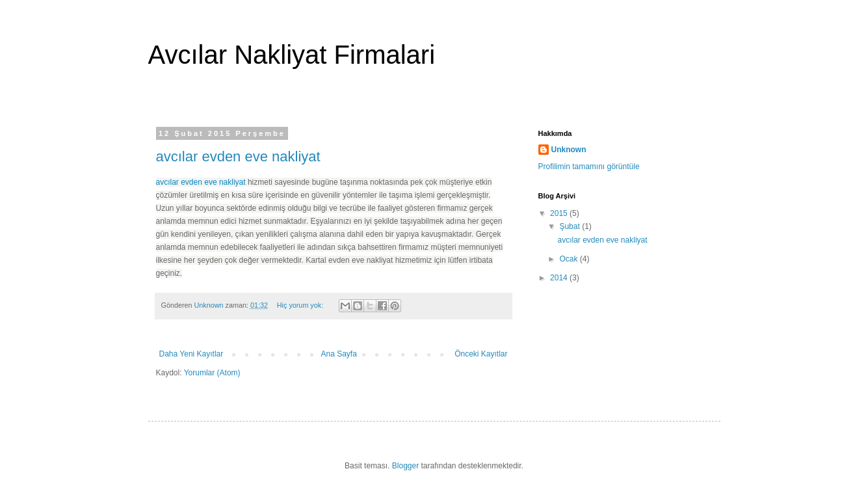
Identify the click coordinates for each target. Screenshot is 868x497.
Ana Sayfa (339, 354)
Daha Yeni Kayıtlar (191, 354)
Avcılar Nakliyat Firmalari (292, 55)
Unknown (569, 150)
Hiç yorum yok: (301, 305)
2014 (560, 278)
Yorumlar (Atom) (212, 373)
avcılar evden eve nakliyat (238, 156)
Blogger (405, 466)
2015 (560, 213)
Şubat (571, 226)
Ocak (569, 259)
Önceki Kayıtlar (481, 354)
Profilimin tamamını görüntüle (589, 167)
